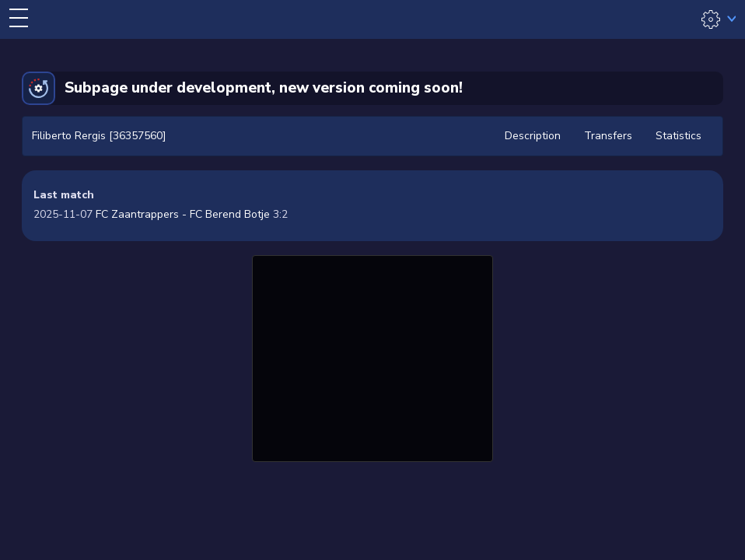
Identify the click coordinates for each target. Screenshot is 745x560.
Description (533, 136)
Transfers (608, 136)
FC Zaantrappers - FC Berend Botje (183, 214)
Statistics (679, 136)
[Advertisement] (372, 356)
